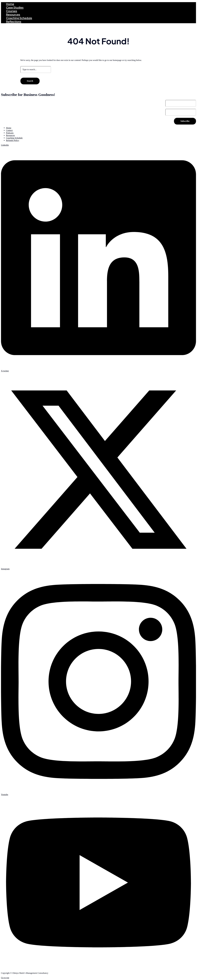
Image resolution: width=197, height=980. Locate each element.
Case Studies (15, 7)
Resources (13, 14)
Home (10, 4)
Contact (9, 130)
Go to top (5, 978)
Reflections (14, 21)
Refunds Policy (13, 140)
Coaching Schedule (19, 18)
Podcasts (10, 133)
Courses (12, 11)
